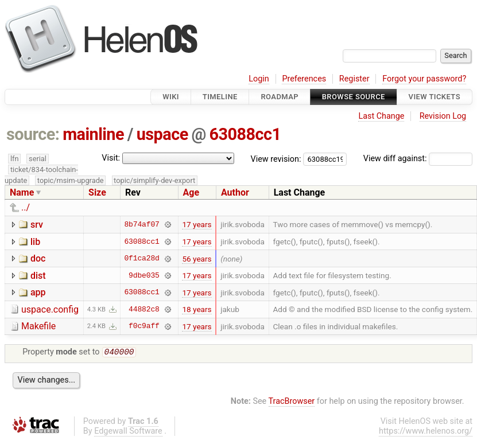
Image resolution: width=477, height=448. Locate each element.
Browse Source (354, 97)
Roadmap (280, 97)
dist (38, 276)
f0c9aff (144, 326)
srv (37, 225)
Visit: (111, 158)
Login (259, 79)
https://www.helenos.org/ (426, 432)
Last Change (381, 116)
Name (22, 192)
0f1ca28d (141, 259)
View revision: (276, 159)
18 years (197, 309)
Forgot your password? (424, 79)
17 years (197, 224)
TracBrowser (292, 402)
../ (26, 207)
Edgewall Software (128, 432)
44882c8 (144, 309)
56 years (197, 259)
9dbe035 (144, 275)
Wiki (171, 97)
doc (38, 258)
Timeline (220, 97)
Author (235, 192)
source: (33, 134)
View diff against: (418, 159)
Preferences (304, 79)
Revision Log (443, 116)
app (38, 292)
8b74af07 (141, 224)
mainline (93, 134)
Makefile (38, 326)
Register (354, 79)
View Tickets (435, 97)
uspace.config (50, 309)
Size (97, 192)
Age (191, 192)
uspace (162, 134)
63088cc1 (245, 134)
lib (35, 242)
